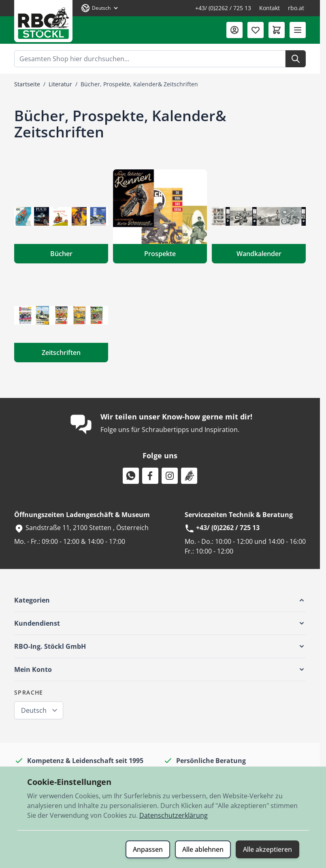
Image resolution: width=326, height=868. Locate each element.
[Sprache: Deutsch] (100, 8)
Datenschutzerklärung (174, 815)
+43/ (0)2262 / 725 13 (223, 8)
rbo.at (296, 8)
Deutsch (34, 710)
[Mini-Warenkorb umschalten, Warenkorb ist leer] (277, 30)
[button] (160, 600)
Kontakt (270, 8)
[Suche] (296, 59)
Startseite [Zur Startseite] (27, 84)
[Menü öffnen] (298, 30)
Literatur (60, 84)
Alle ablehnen (203, 849)
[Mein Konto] (234, 30)
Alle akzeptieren (267, 849)
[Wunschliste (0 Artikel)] (256, 30)
